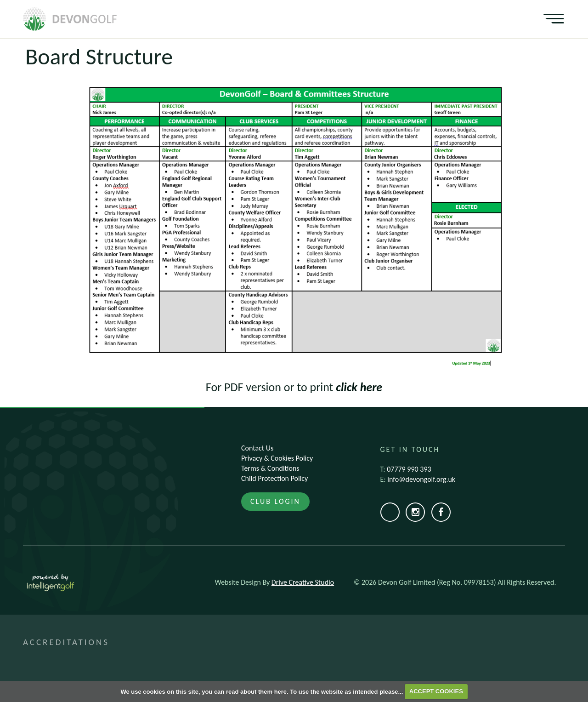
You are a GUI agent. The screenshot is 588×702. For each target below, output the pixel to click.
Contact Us (257, 448)
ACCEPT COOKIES (436, 691)
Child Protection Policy (274, 478)
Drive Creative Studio (303, 582)
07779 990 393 (409, 469)
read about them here (256, 691)
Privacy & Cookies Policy (277, 458)
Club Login (275, 501)
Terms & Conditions (270, 468)
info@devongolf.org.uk (421, 479)
